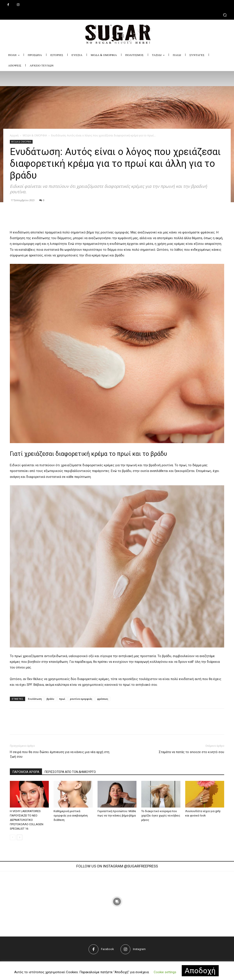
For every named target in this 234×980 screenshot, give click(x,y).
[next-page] (20, 837)
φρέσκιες (103, 699)
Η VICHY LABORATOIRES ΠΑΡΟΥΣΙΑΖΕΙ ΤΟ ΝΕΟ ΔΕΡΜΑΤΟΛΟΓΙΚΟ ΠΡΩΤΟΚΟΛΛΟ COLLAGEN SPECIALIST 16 (27, 820)
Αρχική (14, 135)
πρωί (62, 699)
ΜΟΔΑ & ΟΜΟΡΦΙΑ (35, 135)
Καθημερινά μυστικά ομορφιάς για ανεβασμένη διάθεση (71, 816)
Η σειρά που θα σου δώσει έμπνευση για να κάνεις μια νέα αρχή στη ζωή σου (60, 754)
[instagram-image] (68, 902)
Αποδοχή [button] (200, 971)
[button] (117, 15)
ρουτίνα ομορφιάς (81, 699)
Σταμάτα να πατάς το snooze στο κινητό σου (191, 752)
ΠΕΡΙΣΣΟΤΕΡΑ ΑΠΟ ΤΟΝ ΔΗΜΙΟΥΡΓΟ (70, 772)
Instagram (139, 949)
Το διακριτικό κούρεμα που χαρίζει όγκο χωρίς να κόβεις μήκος (161, 816)
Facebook (107, 949)
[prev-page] (13, 837)
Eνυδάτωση (35, 699)
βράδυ (50, 699)
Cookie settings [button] (165, 972)
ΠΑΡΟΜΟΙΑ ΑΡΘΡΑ (26, 772)
